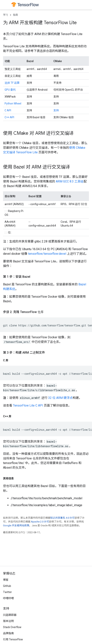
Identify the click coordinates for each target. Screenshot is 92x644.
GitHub (7, 586)
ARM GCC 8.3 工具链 (70, 181)
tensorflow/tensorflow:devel (47, 254)
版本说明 (8, 621)
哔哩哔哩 (8, 598)
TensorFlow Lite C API (28, 405)
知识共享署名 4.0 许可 (62, 518)
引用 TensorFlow (13, 639)
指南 (15, 15)
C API (8, 110)
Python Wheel (13, 103)
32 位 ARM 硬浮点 (60, 398)
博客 (6, 580)
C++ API (9, 117)
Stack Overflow (12, 627)
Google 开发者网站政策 (16, 525)
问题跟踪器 (10, 615)
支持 (56, 110)
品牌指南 (8, 633)
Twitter (7, 592)
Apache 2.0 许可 (40, 522)
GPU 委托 (10, 90)
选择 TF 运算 (12, 83)
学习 (6, 15)
